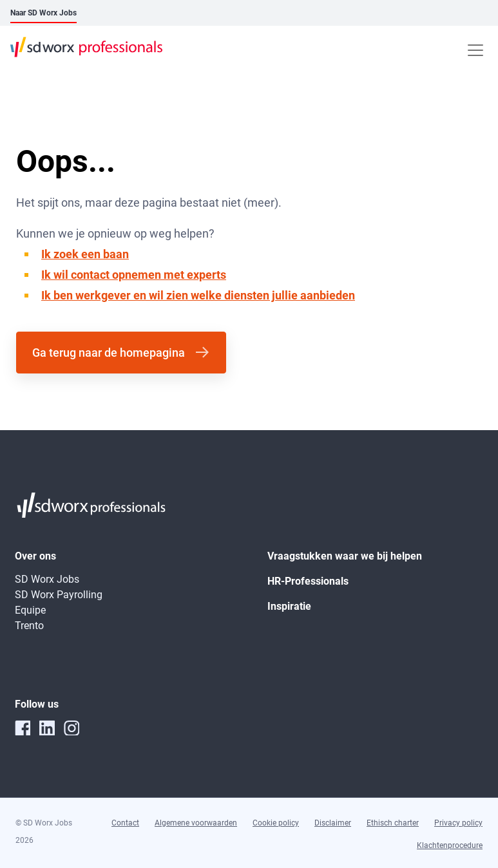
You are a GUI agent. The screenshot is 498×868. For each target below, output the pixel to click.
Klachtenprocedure (450, 845)
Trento (29, 626)
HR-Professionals (308, 581)
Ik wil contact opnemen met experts (134, 275)
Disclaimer (333, 823)
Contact (125, 823)
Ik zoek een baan (85, 254)
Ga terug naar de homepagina (109, 353)
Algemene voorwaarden (196, 823)
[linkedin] (47, 728)
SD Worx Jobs (47, 579)
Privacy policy (458, 823)
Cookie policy (276, 823)
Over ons (35, 556)
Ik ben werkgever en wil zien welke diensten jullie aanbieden (198, 295)
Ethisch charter (393, 823)
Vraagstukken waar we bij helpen (345, 556)
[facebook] (23, 728)
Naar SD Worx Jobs (43, 13)
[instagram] (72, 728)
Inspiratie (289, 606)
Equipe (30, 610)
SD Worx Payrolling (59, 595)
